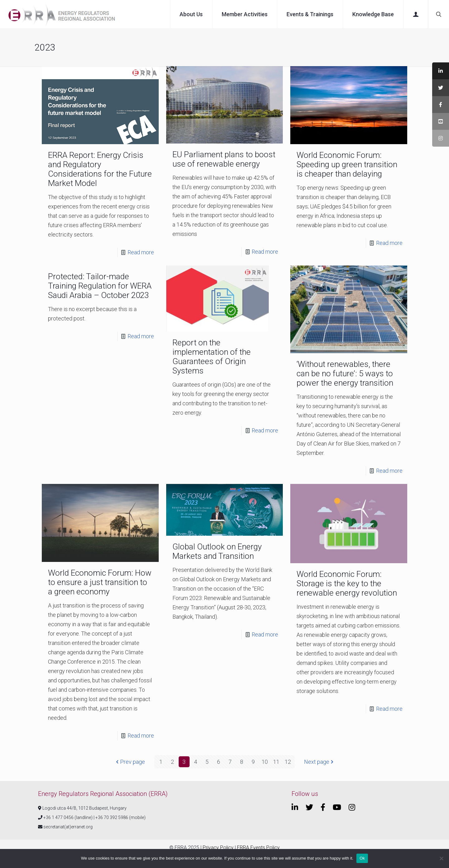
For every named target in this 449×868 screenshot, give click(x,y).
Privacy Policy (218, 848)
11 (276, 762)
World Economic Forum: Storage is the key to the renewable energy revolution (347, 583)
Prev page (130, 762)
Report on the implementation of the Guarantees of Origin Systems (212, 357)
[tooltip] (441, 71)
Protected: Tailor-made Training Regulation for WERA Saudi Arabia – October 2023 (100, 286)
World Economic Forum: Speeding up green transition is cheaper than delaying (347, 164)
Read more (141, 252)
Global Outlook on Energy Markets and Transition (217, 551)
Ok (362, 858)
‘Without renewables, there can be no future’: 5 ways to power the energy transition (345, 373)
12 (288, 762)
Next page (319, 762)
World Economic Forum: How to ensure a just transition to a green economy (100, 582)
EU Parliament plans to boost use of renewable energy (224, 159)
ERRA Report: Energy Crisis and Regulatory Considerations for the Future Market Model (100, 169)
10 (265, 762)
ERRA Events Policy (258, 848)
